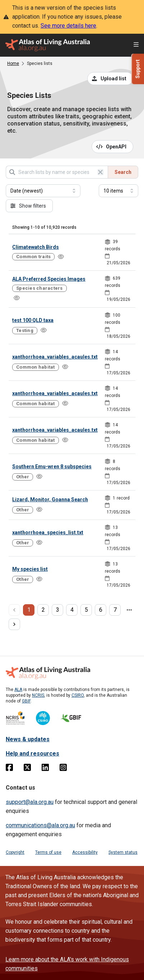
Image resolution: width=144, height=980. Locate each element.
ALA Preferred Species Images (49, 279)
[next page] (14, 624)
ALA (18, 690)
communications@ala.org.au (40, 825)
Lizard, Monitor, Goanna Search (50, 500)
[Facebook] (9, 769)
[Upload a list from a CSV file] (110, 79)
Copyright (15, 852)
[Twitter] (27, 769)
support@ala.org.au (30, 802)
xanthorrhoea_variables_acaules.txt (55, 357)
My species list (30, 569)
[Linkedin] (45, 769)
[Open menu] (136, 45)
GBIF (26, 701)
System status (123, 852)
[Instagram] (63, 769)
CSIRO (78, 695)
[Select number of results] (119, 191)
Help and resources (32, 754)
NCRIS (38, 695)
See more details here (68, 26)
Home (13, 63)
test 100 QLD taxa (33, 320)
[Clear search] (101, 172)
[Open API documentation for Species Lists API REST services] (113, 147)
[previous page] (14, 610)
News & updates (28, 739)
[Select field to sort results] (43, 191)
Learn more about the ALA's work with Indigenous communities (67, 964)
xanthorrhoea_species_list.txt (48, 532)
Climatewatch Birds (36, 247)
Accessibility (85, 852)
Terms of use (48, 852)
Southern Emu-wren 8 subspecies (52, 467)
